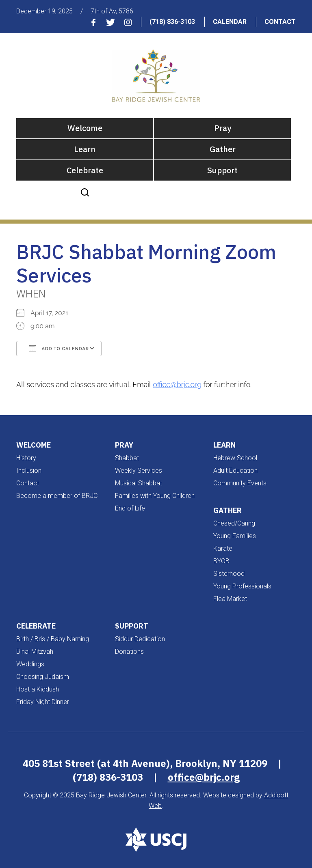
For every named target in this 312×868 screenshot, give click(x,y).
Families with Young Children (155, 496)
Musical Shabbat (139, 483)
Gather (223, 149)
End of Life (130, 508)
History (26, 458)
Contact (280, 22)
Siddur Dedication (140, 639)
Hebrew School (235, 458)
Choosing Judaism (43, 677)
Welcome (85, 128)
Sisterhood (229, 574)
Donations (129, 652)
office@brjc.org (177, 384)
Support (222, 170)
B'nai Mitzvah (35, 652)
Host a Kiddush (38, 689)
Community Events (240, 483)
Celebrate (85, 170)
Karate (223, 548)
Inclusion (29, 471)
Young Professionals (242, 586)
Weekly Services (139, 471)
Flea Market (230, 599)
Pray (223, 128)
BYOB (221, 561)
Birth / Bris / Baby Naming (53, 639)
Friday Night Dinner (43, 702)
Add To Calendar (59, 348)
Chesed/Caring (234, 523)
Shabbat (127, 458)
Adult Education (235, 471)
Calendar (230, 22)
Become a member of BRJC (57, 496)
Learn (85, 149)
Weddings (30, 664)
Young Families (235, 536)
